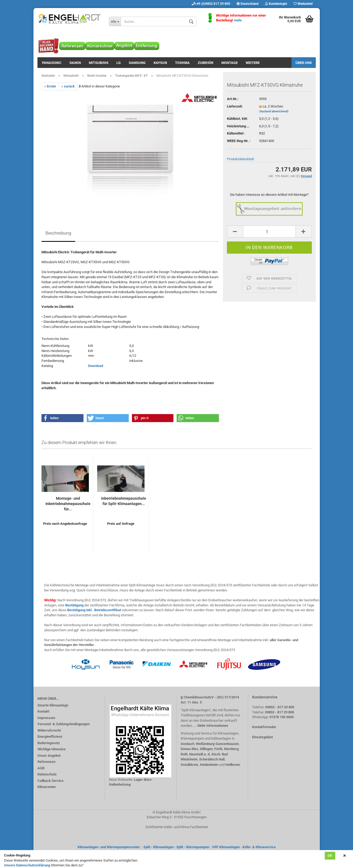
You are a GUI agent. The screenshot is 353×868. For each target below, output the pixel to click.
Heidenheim (209, 765)
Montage (229, 63)
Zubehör (206, 63)
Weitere (253, 63)
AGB (41, 768)
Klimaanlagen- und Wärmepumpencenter (109, 847)
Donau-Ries (189, 749)
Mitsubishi (99, 63)
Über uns (304, 63)
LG (119, 63)
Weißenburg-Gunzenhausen (217, 744)
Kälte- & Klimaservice (259, 847)
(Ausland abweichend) (274, 111)
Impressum (46, 718)
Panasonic (52, 63)
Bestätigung (74, 605)
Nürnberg (231, 749)
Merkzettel (303, 4)
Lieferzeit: (235, 106)
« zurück (68, 86)
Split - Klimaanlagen (159, 847)
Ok (330, 856)
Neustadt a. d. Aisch (205, 754)
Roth (184, 754)
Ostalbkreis (189, 765)
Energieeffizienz (50, 737)
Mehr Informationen (213, 726)
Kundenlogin (276, 4)
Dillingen (206, 749)
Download (96, 366)
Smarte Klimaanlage (53, 705)
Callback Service (50, 781)
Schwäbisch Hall (212, 759)
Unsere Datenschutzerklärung (27, 865)
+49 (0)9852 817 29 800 (211, 4)
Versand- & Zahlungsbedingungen (64, 724)
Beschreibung (58, 233)
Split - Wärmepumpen (193, 847)
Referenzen (46, 762)
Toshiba (182, 63)
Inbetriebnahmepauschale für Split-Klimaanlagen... (124, 501)
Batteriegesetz (49, 743)
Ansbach (187, 744)
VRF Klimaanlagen (226, 847)
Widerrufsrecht (49, 730)
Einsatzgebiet (262, 737)
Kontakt (43, 711)
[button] (63, 418)
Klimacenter (47, 787)
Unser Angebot (49, 756)
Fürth (218, 749)
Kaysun (160, 63)
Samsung (137, 63)
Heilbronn (233, 765)
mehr (238, 20)
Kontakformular (264, 727)
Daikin (75, 63)
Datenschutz (47, 774)
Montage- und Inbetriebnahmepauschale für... (68, 504)
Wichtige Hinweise (52, 749)
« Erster (50, 86)
